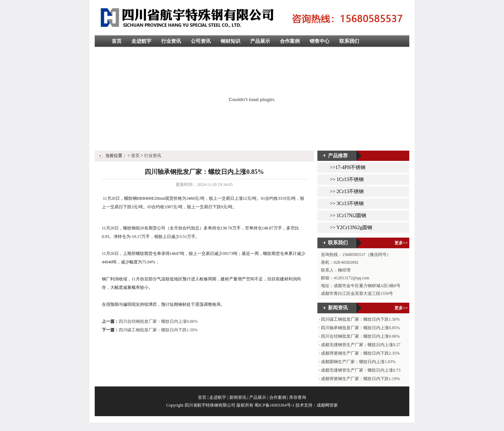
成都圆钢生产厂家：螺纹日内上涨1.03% (358, 362)
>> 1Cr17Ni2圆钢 (348, 216)
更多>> (401, 243)
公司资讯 (201, 41)
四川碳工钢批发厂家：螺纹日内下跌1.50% (158, 330)
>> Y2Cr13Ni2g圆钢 (351, 228)
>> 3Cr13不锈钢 (347, 203)
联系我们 (349, 41)
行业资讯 (171, 41)
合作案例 (290, 41)
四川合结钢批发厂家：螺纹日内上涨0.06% (158, 321)
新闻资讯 (238, 397)
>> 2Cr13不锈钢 (347, 191)
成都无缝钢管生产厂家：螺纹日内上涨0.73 (361, 370)
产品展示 (260, 41)
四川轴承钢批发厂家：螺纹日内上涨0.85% (360, 328)
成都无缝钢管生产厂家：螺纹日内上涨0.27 (361, 345)
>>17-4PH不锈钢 (348, 167)
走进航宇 (141, 41)
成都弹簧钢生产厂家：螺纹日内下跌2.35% (360, 353)
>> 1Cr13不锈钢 (347, 179)
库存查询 (298, 397)
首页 (117, 41)
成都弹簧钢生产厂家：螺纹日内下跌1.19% (360, 379)
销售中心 (320, 41)
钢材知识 (230, 41)
